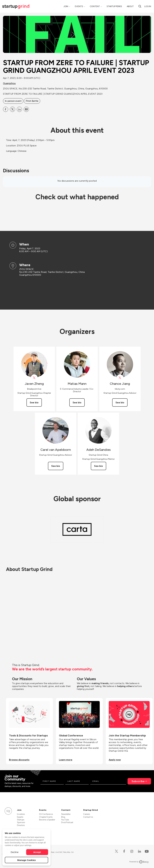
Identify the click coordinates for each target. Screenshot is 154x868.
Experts (20, 817)
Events (79, 6)
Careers (87, 814)
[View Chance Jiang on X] (120, 378)
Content (95, 6)
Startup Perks (114, 6)
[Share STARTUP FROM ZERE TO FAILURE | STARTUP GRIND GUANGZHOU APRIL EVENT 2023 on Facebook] (6, 109)
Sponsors (21, 822)
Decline (15, 852)
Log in (148, 6)
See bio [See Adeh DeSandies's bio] (99, 466)
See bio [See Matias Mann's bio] (77, 402)
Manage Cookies (27, 860)
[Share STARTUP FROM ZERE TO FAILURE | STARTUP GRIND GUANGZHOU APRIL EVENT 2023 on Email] (26, 109)
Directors (21, 825)
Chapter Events (46, 817)
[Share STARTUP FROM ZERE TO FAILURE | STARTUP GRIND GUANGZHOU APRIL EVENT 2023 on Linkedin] (19, 109)
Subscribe (138, 781)
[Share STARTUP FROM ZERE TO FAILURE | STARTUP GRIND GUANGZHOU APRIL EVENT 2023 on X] (12, 109)
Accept (37, 852)
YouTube (65, 820)
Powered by (139, 862)
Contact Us (88, 817)
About (130, 6)
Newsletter (66, 814)
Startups (21, 820)
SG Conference (46, 814)
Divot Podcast (67, 822)
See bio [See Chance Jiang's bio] (120, 402)
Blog (63, 817)
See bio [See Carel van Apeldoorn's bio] (56, 466)
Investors (21, 814)
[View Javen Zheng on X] (34, 378)
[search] (140, 6)
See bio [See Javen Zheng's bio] (34, 402)
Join (66, 6)
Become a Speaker (47, 820)
